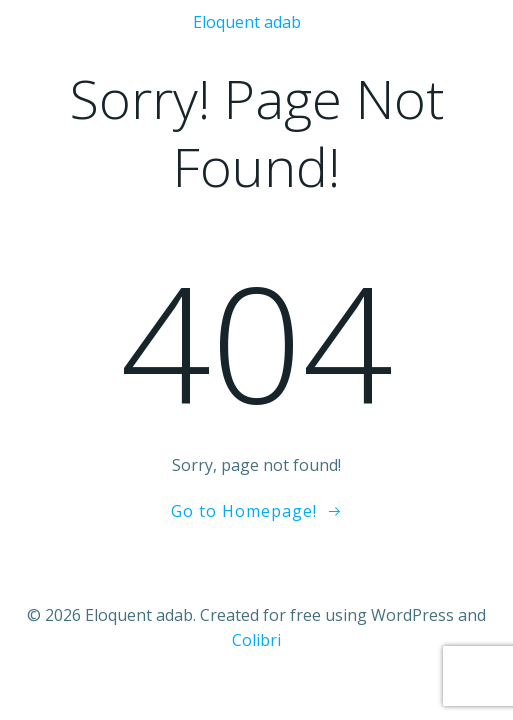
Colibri (256, 640)
